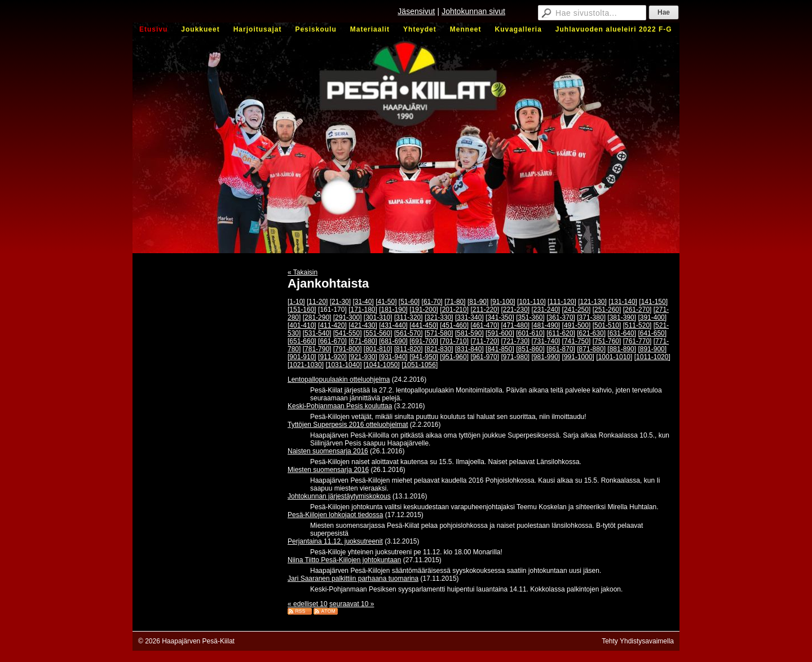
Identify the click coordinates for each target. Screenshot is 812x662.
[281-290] (317, 317)
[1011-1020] (652, 357)
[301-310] (378, 317)
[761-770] (637, 341)
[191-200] (424, 310)
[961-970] (485, 357)
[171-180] (363, 310)
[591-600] (500, 333)
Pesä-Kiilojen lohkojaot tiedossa (335, 515)
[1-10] (296, 302)
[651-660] (302, 341)
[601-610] (530, 333)
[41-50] (386, 302)
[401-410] (302, 325)
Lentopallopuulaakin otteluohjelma (339, 379)
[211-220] (485, 310)
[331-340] (469, 317)
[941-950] (424, 357)
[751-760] (607, 341)
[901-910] (302, 357)
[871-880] (591, 349)
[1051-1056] (420, 365)
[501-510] (607, 325)
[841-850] (500, 349)
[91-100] (503, 302)
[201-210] (454, 310)
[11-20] (317, 302)
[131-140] (623, 302)
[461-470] (485, 325)
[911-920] (332, 357)
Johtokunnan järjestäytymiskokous (339, 496)
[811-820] (409, 349)
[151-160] (302, 310)
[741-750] (577, 341)
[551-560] (378, 333)
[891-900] (652, 349)
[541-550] (348, 333)
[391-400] (652, 317)
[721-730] (515, 341)
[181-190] (393, 310)
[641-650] (652, 333)
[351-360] (530, 317)
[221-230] (515, 310)
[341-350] (500, 317)
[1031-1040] (343, 365)
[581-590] (469, 333)
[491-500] (577, 325)
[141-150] (653, 302)
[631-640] (622, 333)
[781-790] (317, 349)
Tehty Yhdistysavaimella (638, 641)
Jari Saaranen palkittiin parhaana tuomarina (353, 579)
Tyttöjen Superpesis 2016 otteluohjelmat (348, 425)
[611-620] (561, 333)
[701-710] (454, 341)
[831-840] (469, 349)
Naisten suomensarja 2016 (328, 451)
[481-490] (546, 325)
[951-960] (454, 357)
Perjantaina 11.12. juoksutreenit (335, 541)
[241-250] (577, 310)
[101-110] (531, 302)
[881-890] (622, 349)
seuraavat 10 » (352, 604)
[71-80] (455, 302)
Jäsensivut (416, 11)
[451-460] (454, 325)
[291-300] (348, 317)
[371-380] (591, 317)
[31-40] (363, 302)
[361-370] (561, 317)
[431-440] (393, 325)
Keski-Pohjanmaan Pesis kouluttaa (340, 406)
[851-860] (530, 349)
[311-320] (409, 317)
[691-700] (424, 341)
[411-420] (332, 325)
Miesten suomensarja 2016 (328, 470)
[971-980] (515, 357)
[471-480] (515, 325)
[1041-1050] (382, 365)
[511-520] (637, 325)
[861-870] (561, 349)
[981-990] (546, 357)
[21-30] (340, 302)
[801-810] (378, 349)
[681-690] (393, 341)
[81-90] (478, 302)
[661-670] (332, 341)
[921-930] (363, 357)
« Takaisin (303, 272)
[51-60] (409, 302)
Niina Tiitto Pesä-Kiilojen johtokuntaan (344, 560)
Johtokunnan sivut (473, 11)
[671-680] (363, 341)
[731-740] (546, 341)
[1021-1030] (306, 365)
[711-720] (485, 341)
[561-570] (409, 333)
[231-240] (546, 310)
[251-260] (607, 310)
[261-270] (637, 310)
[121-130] (592, 302)
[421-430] (363, 325)
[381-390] (622, 317)
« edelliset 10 (308, 604)
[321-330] (439, 317)
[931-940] (393, 357)
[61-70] (432, 302)
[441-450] (424, 325)
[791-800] (348, 349)
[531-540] (317, 333)
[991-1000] (578, 357)
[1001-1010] (614, 357)
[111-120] (562, 302)
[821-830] (439, 349)
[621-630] (591, 333)
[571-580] (439, 333)
